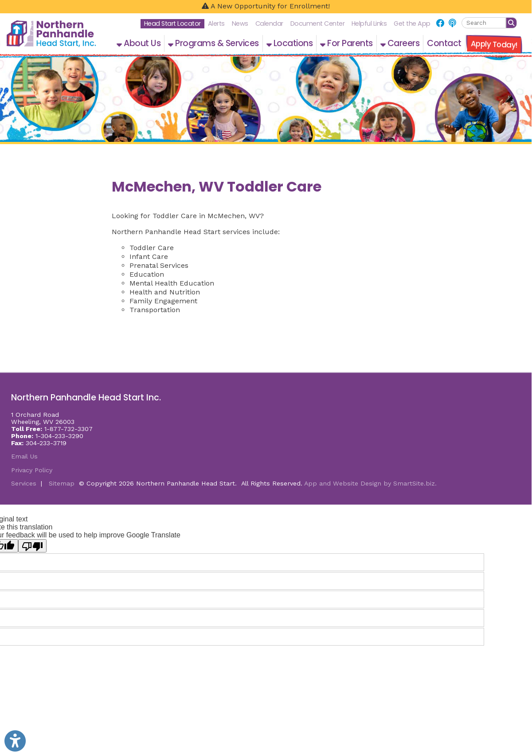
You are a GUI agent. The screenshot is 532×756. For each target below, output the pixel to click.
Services (24, 483)
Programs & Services (213, 43)
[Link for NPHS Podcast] (452, 23)
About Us (139, 43)
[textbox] (484, 23)
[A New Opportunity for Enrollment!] (266, 7)
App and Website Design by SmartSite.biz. (370, 483)
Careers (400, 43)
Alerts (216, 24)
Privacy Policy (32, 470)
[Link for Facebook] (440, 23)
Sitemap (62, 483)
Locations (290, 43)
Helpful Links (369, 24)
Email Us (24, 456)
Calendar (269, 24)
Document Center (318, 24)
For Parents (346, 43)
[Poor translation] (32, 546)
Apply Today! (494, 44)
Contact (444, 43)
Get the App (412, 24)
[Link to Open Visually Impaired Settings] (15, 741)
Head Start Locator (172, 24)
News (240, 24)
